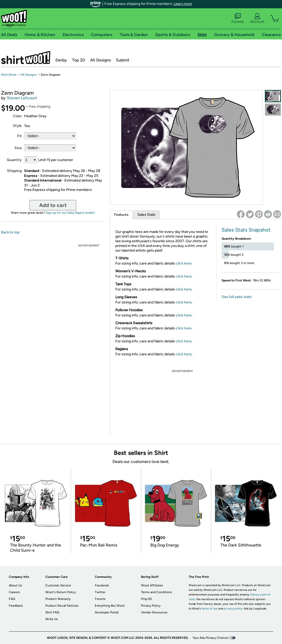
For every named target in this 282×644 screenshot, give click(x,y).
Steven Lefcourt (22, 98)
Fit (19, 136)
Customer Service (58, 585)
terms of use (210, 609)
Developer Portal (107, 612)
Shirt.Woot (26, 58)
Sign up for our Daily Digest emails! (70, 213)
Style (17, 126)
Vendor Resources (154, 612)
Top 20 (79, 60)
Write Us (52, 619)
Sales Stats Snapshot (246, 230)
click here (184, 263)
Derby (61, 60)
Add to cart (53, 205)
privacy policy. (233, 609)
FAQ (12, 599)
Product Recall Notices (62, 606)
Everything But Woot (110, 606)
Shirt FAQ (52, 612)
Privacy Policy (151, 606)
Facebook (102, 585)
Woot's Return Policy (61, 592)
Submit (123, 60)
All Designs (100, 60)
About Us (15, 585)
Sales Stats (146, 215)
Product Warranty (58, 599)
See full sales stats (237, 297)
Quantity (14, 160)
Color (17, 116)
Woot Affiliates (152, 585)
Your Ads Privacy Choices (211, 638)
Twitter (100, 592)
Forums (238, 18)
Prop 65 (146, 599)
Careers (14, 592)
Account (257, 18)
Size (18, 148)
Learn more (183, 4)
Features (121, 215)
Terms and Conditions (157, 592)
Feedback (16, 606)
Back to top (10, 232)
